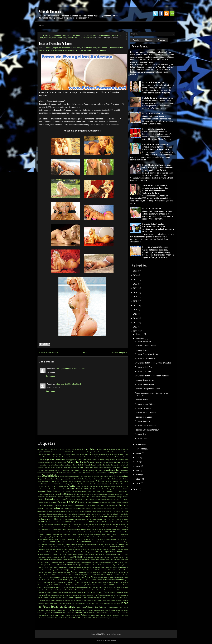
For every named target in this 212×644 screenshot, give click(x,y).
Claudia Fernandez (74, 481)
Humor (100, 519)
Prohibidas (73, 577)
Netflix (122, 559)
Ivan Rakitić (97, 522)
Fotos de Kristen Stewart (145, 380)
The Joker (82, 603)
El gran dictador (84, 494)
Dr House (41, 494)
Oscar (46, 567)
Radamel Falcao (113, 577)
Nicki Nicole (54, 562)
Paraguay (53, 570)
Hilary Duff (80, 516)
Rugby (96, 587)
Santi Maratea (76, 590)
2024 (68, 449)
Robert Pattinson (92, 585)
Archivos (162, 40)
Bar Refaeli (124, 462)
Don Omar (125, 491)
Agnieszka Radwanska (121, 449)
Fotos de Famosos (50, 11)
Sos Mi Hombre (43, 598)
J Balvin (105, 522)
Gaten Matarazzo (105, 509)
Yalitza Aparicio (46, 618)
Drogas (46, 494)
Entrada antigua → (120, 352)
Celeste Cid (63, 476)
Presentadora (43, 577)
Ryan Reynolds (117, 587)
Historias (104, 516)
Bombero (60, 467)
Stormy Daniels (100, 598)
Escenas (58, 499)
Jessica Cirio (41, 527)
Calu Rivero (66, 470)
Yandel (54, 618)
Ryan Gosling (108, 587)
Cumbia (72, 486)
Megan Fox (90, 552)
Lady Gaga (50, 537)
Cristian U (125, 484)
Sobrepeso (90, 595)
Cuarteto (61, 486)
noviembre (140, 338)
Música (40, 559)
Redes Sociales (109, 580)
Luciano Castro (55, 542)
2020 (59, 449)
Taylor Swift (106, 600)
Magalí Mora (119, 542)
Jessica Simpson (51, 527)
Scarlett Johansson (103, 590)
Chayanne (41, 479)
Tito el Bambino (104, 603)
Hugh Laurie (83, 519)
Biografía (120, 465)
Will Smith (104, 615)
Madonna (106, 542)
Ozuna (51, 567)
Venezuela (61, 613)
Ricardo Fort (118, 582)
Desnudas (61, 491)
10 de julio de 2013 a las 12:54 (68, 384)
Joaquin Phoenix (103, 527)
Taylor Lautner (97, 600)
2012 (135, 327)
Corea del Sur (76, 484)
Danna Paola (54, 489)
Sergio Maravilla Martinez (74, 593)
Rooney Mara (85, 587)
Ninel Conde (103, 562)
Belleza (92, 465)
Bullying (52, 470)
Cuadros (55, 486)
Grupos (125, 511)
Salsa (44, 590)
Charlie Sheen (108, 476)
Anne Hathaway (117, 457)
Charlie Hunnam (97, 476)
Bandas (117, 462)
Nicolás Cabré (70, 562)
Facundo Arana (43, 503)
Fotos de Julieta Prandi (153, 113)
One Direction (108, 565)
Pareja (66, 570)
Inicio (41, 25)
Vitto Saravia (75, 615)
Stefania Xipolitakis (75, 597)
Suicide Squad (55, 600)
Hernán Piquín (59, 516)
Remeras (64, 582)
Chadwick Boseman (74, 476)
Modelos (47, 38)
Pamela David (112, 567)
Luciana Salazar (122, 539)
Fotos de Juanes (142, 400)
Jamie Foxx (63, 524)
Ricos (56, 585)
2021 (135, 288)
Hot (41, 38)
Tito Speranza (115, 603)
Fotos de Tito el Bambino (146, 426)
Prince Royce (65, 577)
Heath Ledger (48, 516)
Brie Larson (112, 467)
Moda (66, 557)
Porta (113, 575)
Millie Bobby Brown (44, 557)
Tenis (47, 603)
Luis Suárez (86, 542)
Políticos (96, 575)
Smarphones (82, 595)
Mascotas (117, 549)
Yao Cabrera (69, 618)
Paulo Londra (53, 572)
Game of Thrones (93, 509)
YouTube (77, 618)
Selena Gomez (123, 590)
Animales (87, 457)
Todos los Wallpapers (85, 607)
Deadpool (110, 489)
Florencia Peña (79, 505)
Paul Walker (114, 570)
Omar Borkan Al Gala (96, 565)
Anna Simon (107, 457)
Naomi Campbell (57, 560)
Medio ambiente (80, 552)
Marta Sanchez (91, 549)
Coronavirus (85, 484)
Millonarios (56, 557)
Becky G (80, 465)
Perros (90, 572)
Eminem (60, 497)
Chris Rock (97, 479)
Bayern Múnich (72, 465)
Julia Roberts (71, 529)
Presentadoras (54, 577)
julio (137, 457)
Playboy (84, 575)
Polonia (103, 575)
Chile (67, 479)
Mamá (71, 544)
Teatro (113, 600)
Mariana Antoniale (103, 547)
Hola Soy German (122, 516)
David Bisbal (85, 489)
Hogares (111, 516)
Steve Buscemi (88, 598)
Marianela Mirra (116, 547)
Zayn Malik (100, 618)
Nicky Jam (62, 562)
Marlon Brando (80, 549)
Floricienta (101, 505)
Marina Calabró (49, 549)
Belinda (86, 465)
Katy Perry (94, 532)
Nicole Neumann (93, 562)
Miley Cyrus (124, 554)
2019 (135, 297)
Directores (109, 491)
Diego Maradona (94, 491)
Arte (76, 460)
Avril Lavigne (42, 462)
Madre (112, 542)
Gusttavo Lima (83, 514)
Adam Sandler (103, 449)
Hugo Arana (93, 519)
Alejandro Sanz (58, 452)
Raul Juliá (89, 580)
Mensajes (105, 552)
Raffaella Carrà (43, 580)
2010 (135, 489)
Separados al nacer (44, 593)
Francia (64, 509)
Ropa (92, 587)
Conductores (54, 484)
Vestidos (69, 613)
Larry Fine (79, 537)
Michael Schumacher (96, 554)
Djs (120, 491)
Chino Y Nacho (79, 479)
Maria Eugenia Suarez (89, 547)
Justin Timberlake (122, 529)
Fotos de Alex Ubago (144, 417)
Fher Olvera (46, 505)
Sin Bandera (73, 595)
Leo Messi (112, 537)
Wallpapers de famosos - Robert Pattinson (152, 376)
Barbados (41, 465)
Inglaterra (42, 522)
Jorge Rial (52, 529)
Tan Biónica (88, 600)
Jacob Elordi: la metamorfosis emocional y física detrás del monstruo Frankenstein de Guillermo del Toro (155, 189)
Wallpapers (85, 615)
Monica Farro (99, 557)
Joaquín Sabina (114, 527)
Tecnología (119, 600)
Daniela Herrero (43, 489)
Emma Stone (86, 497)
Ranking (66, 580)
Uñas (96, 610)
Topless (54, 610)
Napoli (65, 560)
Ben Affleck (99, 465)
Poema (90, 575)
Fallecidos (53, 502)
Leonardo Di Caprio (122, 537)
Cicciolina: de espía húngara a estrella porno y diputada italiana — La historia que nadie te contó (158, 147)
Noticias (61, 565)
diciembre (140, 334)
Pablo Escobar (79, 567)
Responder (51, 376)
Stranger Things (112, 597)
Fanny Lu (83, 503)
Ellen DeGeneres (118, 494)
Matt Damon (51, 552)
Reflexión (119, 580)
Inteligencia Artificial (53, 522)
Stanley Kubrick (62, 598)
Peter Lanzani (118, 572)
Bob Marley (49, 467)
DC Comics (103, 489)
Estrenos (85, 499)
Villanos (123, 613)
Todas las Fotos (73, 38)
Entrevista (41, 499)
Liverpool (72, 539)
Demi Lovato (118, 489)
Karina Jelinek (52, 532)
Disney (116, 491)
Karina (44, 532)
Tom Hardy (116, 607)
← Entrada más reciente (48, 352)
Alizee (126, 452)
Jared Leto (70, 524)
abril (137, 470)
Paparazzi (45, 570)
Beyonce (114, 465)
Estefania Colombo (75, 499)
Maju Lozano (57, 544)
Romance (59, 587)
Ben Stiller (107, 465)
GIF (69, 511)
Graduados (105, 511)
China (71, 479)
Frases (69, 509)
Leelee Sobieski (103, 537)
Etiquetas (149, 40)
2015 (47, 449)
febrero (139, 479)
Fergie (119, 503)
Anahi (115, 454)
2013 (43, 449)
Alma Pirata (42, 454)
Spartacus (52, 598)
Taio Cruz (80, 600)
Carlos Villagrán (60, 473)
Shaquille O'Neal (122, 593)
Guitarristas (63, 514)
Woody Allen (124, 615)
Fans (89, 503)
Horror (51, 519)
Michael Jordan (83, 554)
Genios (121, 509)
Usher (126, 610)
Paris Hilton (74, 570)
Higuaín (68, 516)
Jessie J (59, 527)
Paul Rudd (105, 570)
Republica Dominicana (76, 582)
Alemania (67, 452)
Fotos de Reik (140, 434)
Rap (72, 580)
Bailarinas (94, 462)
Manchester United (80, 544)
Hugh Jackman (73, 519)
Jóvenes (59, 529)
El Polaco (93, 494)
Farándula (95, 502)
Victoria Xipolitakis (83, 613)
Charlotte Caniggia (121, 476)
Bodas (55, 467)
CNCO (84, 481)
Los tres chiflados (89, 539)
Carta (93, 473)
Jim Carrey (65, 527)
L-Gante (114, 534)
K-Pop (39, 532)
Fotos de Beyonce (142, 421)
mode (71, 557)
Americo (83, 454)
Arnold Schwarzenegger (64, 460)
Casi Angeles (113, 473)
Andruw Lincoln (43, 457)
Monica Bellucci (88, 557)
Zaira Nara (91, 618)
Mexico (113, 552)
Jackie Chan (120, 522)
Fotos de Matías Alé (143, 341)
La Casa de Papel (122, 534)
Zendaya (107, 618)
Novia (82, 565)
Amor (89, 454)
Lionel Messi (64, 539)
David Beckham (74, 489)
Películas (75, 572)
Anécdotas (52, 457)
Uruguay (112, 610)
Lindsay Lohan (53, 539)
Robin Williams (103, 585)
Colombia (100, 481)
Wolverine (116, 615)
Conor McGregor (65, 484)
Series (86, 593)
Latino (85, 537)
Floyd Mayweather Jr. (112, 505)
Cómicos (126, 481)
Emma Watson (96, 497)
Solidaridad (124, 595)
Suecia (121, 598)
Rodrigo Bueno (118, 585)
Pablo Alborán (59, 567)
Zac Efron (84, 618)
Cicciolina (115, 479)
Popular (136, 40)
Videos (117, 613)
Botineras (67, 467)
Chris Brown (89, 479)
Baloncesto (109, 462)
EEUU (63, 494)
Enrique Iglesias (123, 497)
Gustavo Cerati (72, 514)
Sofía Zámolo (109, 595)
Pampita (121, 567)
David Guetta (94, 489)
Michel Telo (107, 554)
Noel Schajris (42, 565)
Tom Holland (124, 607)
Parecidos (60, 570)
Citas (53, 481)
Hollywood (43, 519)
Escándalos (50, 499)
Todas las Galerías (88, 38)
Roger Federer (51, 587)
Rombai (66, 587)
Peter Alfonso (97, 572)
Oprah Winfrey (118, 565)
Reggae (126, 580)
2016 (135, 310)
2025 (72, 449)
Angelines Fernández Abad (75, 457)
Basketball (56, 465)
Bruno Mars (42, 470)
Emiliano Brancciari (49, 497)
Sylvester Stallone (71, 600)
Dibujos (74, 491)
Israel (86, 522)
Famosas (114, 35)
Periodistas (83, 572)
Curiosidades (81, 486)
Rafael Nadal (124, 577)
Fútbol (80, 509)
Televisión (41, 603)
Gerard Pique (48, 511)
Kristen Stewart (77, 534)
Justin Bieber (112, 529)
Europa (91, 499)
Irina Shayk (74, 522)
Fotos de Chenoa (142, 439)
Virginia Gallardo (64, 615)
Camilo (100, 470)
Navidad (103, 560)
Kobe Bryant (67, 534)
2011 (135, 331)
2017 (51, 449)
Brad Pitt (80, 467)
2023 (135, 280)
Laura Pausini (93, 537)
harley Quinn (105, 514)
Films (57, 505)
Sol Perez (117, 595)
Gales (85, 509)
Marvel (111, 549)
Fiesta (52, 505)
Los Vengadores (100, 539)
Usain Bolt (120, 610)
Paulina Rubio (42, 572)
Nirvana (114, 562)
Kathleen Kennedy (73, 532)
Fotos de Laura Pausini (144, 372)
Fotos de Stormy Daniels (153, 82)
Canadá (106, 470)
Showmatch (61, 38)
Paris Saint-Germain (86, 570)
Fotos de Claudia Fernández (146, 354)
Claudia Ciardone (61, 481)
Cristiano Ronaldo (45, 486)
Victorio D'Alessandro (98, 613)
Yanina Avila (60, 618)
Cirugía (48, 481)
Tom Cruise (99, 607)
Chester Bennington (57, 479)
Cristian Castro (115, 484)
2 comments (101, 50)
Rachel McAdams (101, 577)
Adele (111, 449)
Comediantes (117, 481)
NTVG (86, 565)
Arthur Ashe (82, 460)
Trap (59, 610)
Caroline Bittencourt (84, 473)
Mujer (126, 557)
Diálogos (69, 491)
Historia (96, 516)
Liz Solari (79, 539)
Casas (105, 473)
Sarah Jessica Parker (89, 590)
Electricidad (100, 494)
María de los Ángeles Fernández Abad (55, 547)
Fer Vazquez (112, 503)
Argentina (57, 35)
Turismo (69, 610)
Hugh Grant (63, 519)
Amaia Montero (52, 454)
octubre (139, 445)
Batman (64, 465)
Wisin (110, 615)
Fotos (121, 35)
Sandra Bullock (65, 590)
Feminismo (103, 503)
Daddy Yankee (101, 486)
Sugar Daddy (46, 600)
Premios (125, 575)
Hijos (73, 516)
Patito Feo (97, 570)
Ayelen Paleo (62, 462)
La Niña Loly (42, 537)
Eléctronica (108, 494)
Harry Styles (124, 514)
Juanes (64, 529)
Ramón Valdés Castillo (55, 580)
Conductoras (43, 484)
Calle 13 (58, 470)
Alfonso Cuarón (112, 452)
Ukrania (91, 610)
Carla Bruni (124, 470)
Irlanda (81, 522)
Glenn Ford (92, 511)
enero (138, 483)
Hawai (40, 516)
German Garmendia (60, 511)
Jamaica (45, 524)
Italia (91, 522)
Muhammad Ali (118, 557)
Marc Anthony (106, 544)
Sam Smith (55, 590)
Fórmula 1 (49, 509)
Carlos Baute (42, 473)
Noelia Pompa (51, 565)
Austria (126, 460)
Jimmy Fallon (93, 527)
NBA (107, 560)
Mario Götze (59, 549)
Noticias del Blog (72, 565)
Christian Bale (106, 479)
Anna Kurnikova (96, 457)
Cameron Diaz (75, 470)
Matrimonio (42, 552)
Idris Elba (118, 519)
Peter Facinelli (108, 572)
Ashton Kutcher (92, 460)
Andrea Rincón (123, 454)
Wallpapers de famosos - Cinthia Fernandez (153, 363)
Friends (74, 509)
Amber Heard (75, 454)
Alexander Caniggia (86, 452)
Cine (121, 479)
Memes (98, 552)
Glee (86, 511)
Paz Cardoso (62, 572)
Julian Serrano (81, 529)
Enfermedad (112, 497)
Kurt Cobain (106, 534)
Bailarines (102, 462)
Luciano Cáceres (43, 542)
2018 (55, 449)
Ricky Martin (49, 585)
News (42, 562)
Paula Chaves (123, 570)
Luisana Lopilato (97, 542)
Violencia (45, 615)
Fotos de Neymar (142, 350)
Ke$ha (100, 532)
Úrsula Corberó (103, 610)
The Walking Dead (92, 603)
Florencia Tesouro (91, 505)
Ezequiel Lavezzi (122, 499)
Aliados (121, 452)
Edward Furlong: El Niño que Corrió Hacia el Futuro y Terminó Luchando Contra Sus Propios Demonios (158, 167)
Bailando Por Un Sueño (71, 35)
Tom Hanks (108, 607)
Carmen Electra (71, 473)
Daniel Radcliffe (123, 486)
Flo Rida (62, 505)
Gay (117, 509)
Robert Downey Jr (81, 585)
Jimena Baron (83, 527)
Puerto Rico (90, 577)
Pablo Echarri (69, 567)
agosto (139, 453)
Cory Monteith (95, 484)
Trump (63, 610)
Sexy (54, 38)
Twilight (78, 610)
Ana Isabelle (108, 454)
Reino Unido (56, 582)
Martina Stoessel (103, 549)
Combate (108, 481)
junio (138, 462)
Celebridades (87, 35)
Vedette (54, 613)
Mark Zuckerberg (69, 549)
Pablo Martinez (89, 567)
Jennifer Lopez (107, 524)
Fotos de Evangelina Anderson (56, 43)
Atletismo (101, 460)
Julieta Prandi (91, 529)
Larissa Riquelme (69, 537)
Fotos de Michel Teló (144, 367)
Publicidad (81, 577)
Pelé (69, 572)
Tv (73, 610)
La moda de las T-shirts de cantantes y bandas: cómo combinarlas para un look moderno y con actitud (158, 228)
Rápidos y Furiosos (79, 580)
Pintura (72, 575)
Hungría (106, 519)
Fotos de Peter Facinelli (145, 384)
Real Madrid (98, 580)
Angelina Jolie (61, 457)
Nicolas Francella (81, 562)
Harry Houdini (115, 514)
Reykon (100, 582)
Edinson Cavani (54, 494)
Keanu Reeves (109, 532)
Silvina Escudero (54, 595)
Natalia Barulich (83, 560)
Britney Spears (122, 467)
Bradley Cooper (88, 467)
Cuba (66, 486)
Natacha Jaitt (72, 560)
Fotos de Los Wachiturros (145, 359)
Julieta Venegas (102, 529)
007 (39, 449)
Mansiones (90, 544)
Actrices (49, 35)
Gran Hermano (116, 511)
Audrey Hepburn (110, 460)
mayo (138, 466)
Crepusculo (105, 484)
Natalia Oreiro (94, 560)
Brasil (96, 467)
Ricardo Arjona (108, 582)
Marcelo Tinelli (117, 544)
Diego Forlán (82, 491)
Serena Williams (58, 593)
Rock (111, 585)
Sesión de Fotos (97, 593)
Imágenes (125, 519)
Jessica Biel (124, 524)
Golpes (99, 511)
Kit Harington (57, 534)
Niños (109, 562)
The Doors (75, 603)
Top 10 (47, 610)
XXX (39, 618)
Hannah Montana (94, 514)
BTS (48, 470)
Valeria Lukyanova (44, 613)
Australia (119, 460)
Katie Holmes (85, 532)
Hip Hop (89, 516)
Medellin (70, 552)
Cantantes (114, 470)
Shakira (113, 593)
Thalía (60, 603)
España (65, 499)
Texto (55, 603)
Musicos (47, 559)
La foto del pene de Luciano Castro (158, 98)
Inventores (65, 522)
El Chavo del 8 (72, 494)
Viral (56, 615)
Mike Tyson (115, 554)
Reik (49, 582)
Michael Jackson (72, 554)
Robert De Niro (69, 585)
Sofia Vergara (99, 595)
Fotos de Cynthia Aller (152, 208)
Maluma (65, 544)
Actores (85, 449)
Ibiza (113, 519)
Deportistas (52, 491)
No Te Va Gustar (123, 562)
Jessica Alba (116, 524)
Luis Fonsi (77, 542)
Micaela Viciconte (50, 554)
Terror (51, 603)
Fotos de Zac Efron (143, 408)
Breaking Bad (103, 467)
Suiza (62, 600)
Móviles (106, 557)
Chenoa (47, 479)
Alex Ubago (75, 452)
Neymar (47, 562)
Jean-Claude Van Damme (83, 524)
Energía (105, 497)
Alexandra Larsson (100, 452)
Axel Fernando (52, 462)
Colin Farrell (91, 481)
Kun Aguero (98, 534)
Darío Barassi (63, 489)
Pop (108, 575)
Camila (82, 470)
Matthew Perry (62, 552)
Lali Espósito (58, 537)
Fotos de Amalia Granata (145, 413)
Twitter (85, 610)
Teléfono (125, 600)
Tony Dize (41, 610)
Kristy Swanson (88, 534)
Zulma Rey (114, 618)
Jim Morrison (73, 527)
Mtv (111, 557)
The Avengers (67, 603)
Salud (48, 590)
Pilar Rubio (64, 575)
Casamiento (99, 473)
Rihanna (61, 585)
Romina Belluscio (75, 587)
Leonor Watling (43, 539)
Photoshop (55, 575)
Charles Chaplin (86, 476)
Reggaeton (42, 582)
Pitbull (78, 575)
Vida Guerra (109, 613)
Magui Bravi (48, 544)
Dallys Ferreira (111, 486)
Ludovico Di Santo (67, 542)
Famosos (73, 502)
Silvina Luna (64, 595)
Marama (97, 544)
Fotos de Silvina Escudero (154, 129)
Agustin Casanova (45, 452)
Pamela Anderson (101, 567)
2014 (135, 318)
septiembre (140, 449)
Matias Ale (124, 549)
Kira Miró (49, 534)
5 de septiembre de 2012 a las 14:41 (70, 369)
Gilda (73, 511)
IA (110, 519)
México (119, 552)
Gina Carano (79, 511)
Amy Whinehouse (98, 454)
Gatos (113, 509)
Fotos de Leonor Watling (145, 404)
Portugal (119, 575)
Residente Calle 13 (90, 582)
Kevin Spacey (120, 532)
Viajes (74, 613)
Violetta (51, 615)
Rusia (101, 587)
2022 (64, 449)
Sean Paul (114, 590)
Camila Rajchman (91, 470)
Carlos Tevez (50, 473)
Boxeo (73, 467)
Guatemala (41, 514)
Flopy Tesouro (69, 505)
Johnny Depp (124, 527)
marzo (138, 475)
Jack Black (112, 522)
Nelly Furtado (114, 560)
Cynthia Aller (91, 486)
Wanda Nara (95, 615)
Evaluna (97, 499)
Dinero (103, 491)
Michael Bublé (61, 554)
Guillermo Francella (52, 514)
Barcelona (48, 465)
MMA (62, 557)
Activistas (78, 449)
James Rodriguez (53, 524)
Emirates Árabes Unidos (72, 497)
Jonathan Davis (43, 529)
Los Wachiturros (111, 539)
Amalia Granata (64, 454)
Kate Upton (62, 532)
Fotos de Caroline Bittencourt (147, 430)
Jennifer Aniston (97, 524)
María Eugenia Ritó (74, 547)
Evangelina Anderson (102, 35)
